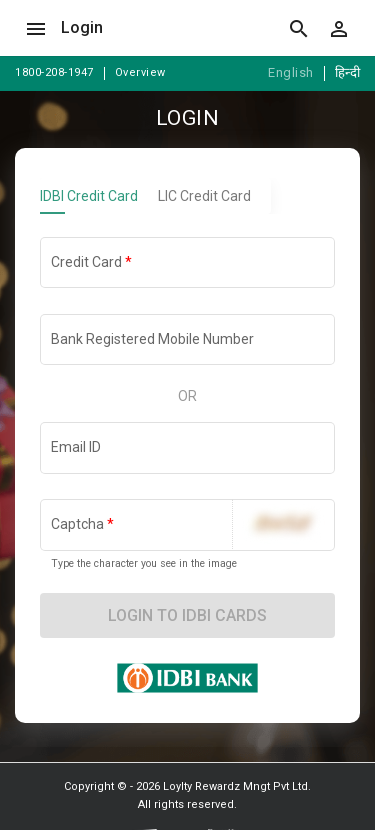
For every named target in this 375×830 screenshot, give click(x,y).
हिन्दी (348, 72)
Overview (140, 72)
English (291, 72)
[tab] (99, 196)
